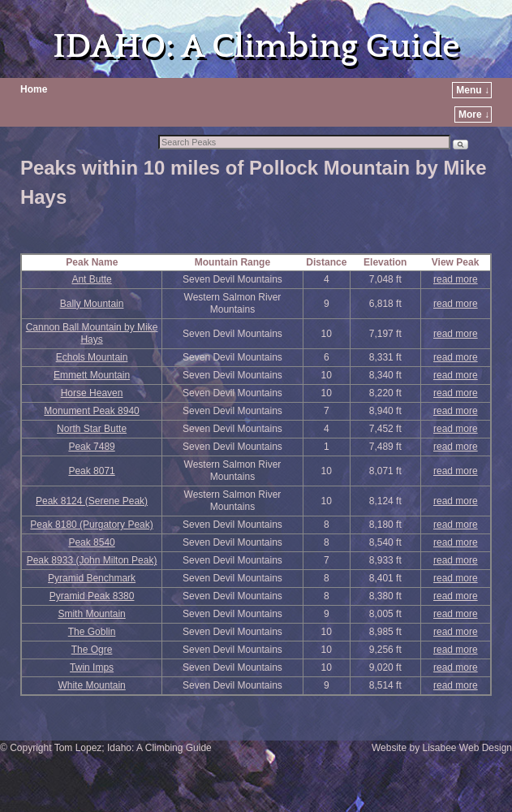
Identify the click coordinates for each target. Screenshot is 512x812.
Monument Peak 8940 (91, 411)
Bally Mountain (92, 304)
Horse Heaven (92, 393)
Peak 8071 (91, 471)
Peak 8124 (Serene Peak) (92, 501)
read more (456, 279)
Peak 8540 (91, 542)
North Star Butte (92, 429)
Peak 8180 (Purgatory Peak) (91, 525)
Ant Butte (91, 279)
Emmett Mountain (92, 375)
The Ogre (92, 650)
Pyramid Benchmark (92, 578)
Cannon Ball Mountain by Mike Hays (92, 333)
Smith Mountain (91, 614)
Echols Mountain (92, 357)
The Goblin (92, 632)
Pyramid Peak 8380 (92, 596)
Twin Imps (92, 667)
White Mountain (91, 685)
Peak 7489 (91, 447)
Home (34, 89)
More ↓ (474, 114)
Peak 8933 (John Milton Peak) (92, 560)
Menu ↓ (473, 90)
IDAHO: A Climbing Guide (256, 47)
